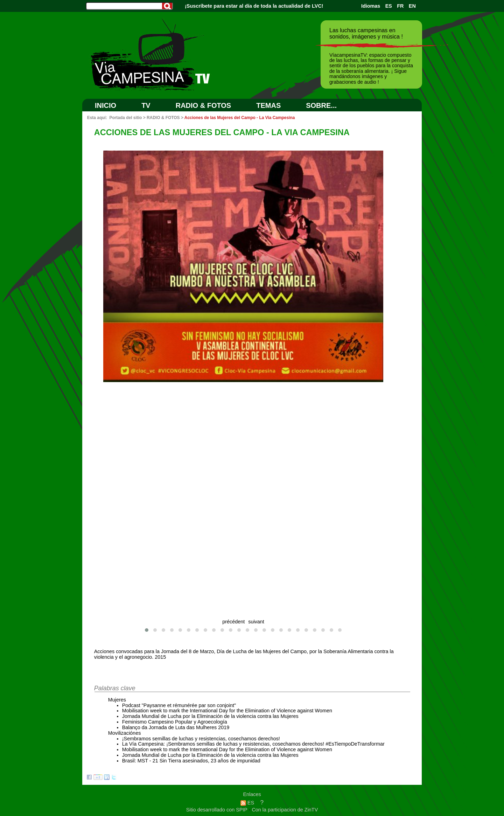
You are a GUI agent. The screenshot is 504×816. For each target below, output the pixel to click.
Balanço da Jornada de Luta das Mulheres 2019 (176, 727)
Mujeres (117, 700)
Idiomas (371, 6)
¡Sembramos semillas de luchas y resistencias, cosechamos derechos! (201, 739)
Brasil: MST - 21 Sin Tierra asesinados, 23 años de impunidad (191, 761)
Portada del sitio (125, 118)
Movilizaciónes (125, 733)
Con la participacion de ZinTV (285, 810)
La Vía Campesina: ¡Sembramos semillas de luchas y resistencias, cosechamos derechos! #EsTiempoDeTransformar (253, 744)
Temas (268, 105)
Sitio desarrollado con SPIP (218, 810)
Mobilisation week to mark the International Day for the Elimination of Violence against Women (227, 711)
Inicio (106, 105)
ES (389, 6)
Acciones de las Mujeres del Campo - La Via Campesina (240, 118)
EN (412, 6)
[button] (147, 630)
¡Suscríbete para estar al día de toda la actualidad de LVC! (254, 6)
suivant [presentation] (256, 622)
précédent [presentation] (233, 622)
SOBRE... (321, 105)
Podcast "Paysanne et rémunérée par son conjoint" (179, 705)
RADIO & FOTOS (204, 105)
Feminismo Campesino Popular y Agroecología (175, 722)
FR (400, 6)
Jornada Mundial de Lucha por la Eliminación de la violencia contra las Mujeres (210, 716)
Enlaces (252, 794)
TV (146, 105)
